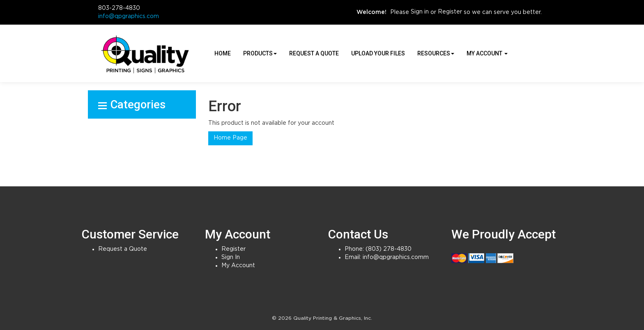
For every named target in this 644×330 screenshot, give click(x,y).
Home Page (230, 138)
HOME (223, 53)
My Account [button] (487, 53)
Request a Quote (314, 53)
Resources (436, 53)
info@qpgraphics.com (129, 16)
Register (450, 12)
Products (260, 53)
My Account (238, 266)
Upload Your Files (378, 53)
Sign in (420, 12)
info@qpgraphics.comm (396, 257)
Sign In (231, 257)
